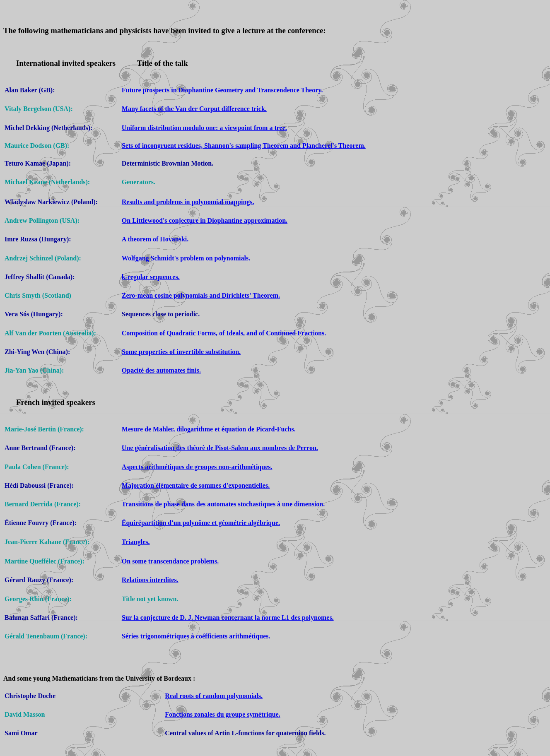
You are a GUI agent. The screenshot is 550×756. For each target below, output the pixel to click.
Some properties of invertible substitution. (181, 352)
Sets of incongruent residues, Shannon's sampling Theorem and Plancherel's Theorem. (244, 146)
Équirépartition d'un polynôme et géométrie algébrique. (201, 523)
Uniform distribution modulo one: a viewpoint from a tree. (204, 128)
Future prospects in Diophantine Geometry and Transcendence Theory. (222, 90)
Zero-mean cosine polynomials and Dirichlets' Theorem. (201, 295)
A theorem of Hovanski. (155, 239)
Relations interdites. (150, 580)
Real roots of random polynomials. (214, 696)
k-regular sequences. (151, 277)
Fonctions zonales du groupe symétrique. (222, 714)
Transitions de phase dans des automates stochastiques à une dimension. (223, 504)
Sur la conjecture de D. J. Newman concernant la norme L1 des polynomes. (228, 618)
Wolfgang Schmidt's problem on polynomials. (186, 258)
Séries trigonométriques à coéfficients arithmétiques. (196, 636)
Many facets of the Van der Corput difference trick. (194, 109)
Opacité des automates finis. (161, 370)
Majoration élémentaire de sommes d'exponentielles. (196, 485)
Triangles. (136, 542)
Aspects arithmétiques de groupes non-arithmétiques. (197, 467)
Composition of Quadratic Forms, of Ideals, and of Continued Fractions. (224, 333)
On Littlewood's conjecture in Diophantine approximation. (205, 220)
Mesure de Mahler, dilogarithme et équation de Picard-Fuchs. (209, 429)
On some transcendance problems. (170, 561)
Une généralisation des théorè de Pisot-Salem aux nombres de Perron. (220, 448)
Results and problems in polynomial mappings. (188, 202)
